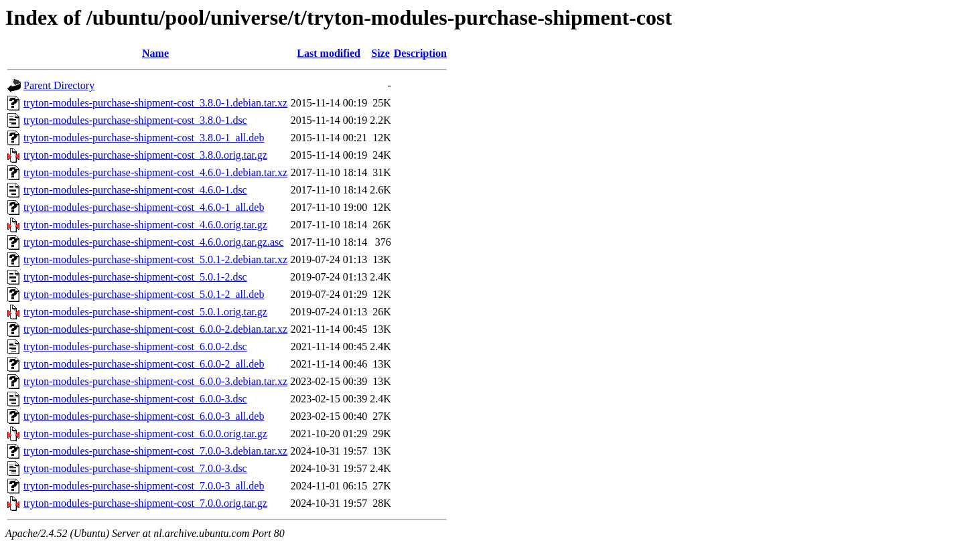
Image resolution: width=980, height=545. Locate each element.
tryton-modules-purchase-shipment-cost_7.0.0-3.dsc (135, 468)
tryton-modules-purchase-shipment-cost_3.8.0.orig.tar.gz (145, 155)
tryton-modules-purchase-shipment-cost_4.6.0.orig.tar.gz (145, 225)
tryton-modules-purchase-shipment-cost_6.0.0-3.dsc (135, 399)
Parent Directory (59, 85)
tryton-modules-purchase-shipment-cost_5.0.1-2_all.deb (144, 294)
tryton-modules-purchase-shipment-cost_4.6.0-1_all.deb (144, 207)
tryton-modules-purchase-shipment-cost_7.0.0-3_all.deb (144, 486)
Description (420, 53)
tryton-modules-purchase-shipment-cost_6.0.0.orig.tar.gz (145, 434)
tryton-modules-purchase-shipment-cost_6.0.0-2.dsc (135, 346)
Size (380, 53)
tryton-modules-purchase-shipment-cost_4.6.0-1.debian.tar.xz (155, 172)
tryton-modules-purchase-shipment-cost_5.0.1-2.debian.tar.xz (155, 259)
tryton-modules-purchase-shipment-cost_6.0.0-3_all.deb (144, 416)
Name (155, 53)
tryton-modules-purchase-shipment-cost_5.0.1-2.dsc (135, 277)
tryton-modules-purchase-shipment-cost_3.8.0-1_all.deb (144, 138)
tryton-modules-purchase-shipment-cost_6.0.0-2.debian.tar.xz (155, 329)
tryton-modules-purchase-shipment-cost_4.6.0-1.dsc (135, 190)
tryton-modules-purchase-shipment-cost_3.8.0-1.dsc (135, 120)
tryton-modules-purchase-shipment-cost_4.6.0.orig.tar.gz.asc (153, 242)
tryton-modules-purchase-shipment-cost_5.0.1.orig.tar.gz (145, 312)
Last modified (329, 53)
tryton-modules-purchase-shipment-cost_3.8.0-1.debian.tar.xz (155, 103)
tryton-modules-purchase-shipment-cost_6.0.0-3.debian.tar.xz (155, 381)
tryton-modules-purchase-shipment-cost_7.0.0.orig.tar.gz (145, 503)
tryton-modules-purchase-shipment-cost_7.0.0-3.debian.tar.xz (155, 451)
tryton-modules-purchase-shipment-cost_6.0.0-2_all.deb (144, 364)
